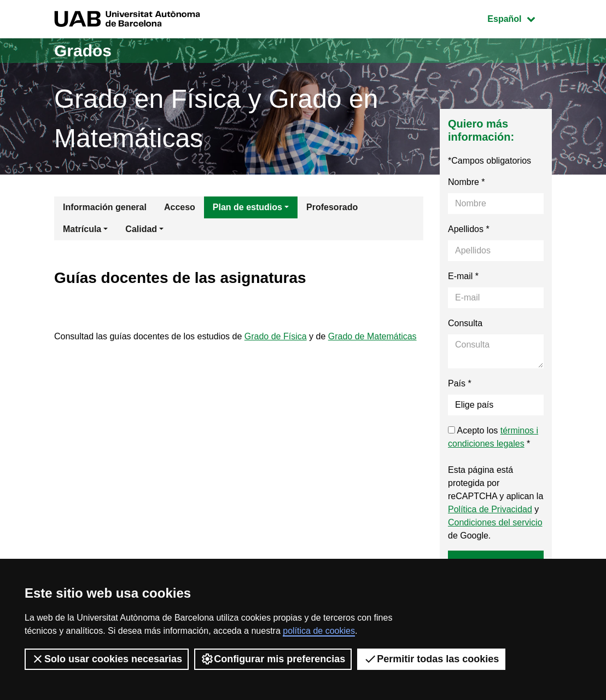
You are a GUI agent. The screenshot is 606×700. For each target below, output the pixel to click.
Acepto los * (493, 437)
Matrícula (82, 229)
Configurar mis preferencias (273, 659)
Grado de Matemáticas (372, 336)
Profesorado (332, 207)
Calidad (141, 229)
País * (460, 383)
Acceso (180, 207)
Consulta (465, 323)
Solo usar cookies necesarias (107, 659)
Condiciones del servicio (495, 522)
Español (519, 18)
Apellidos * (469, 229)
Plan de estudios (247, 207)
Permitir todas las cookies (431, 659)
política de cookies (319, 631)
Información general (105, 207)
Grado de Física (276, 336)
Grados (83, 51)
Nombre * (467, 182)
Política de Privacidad (490, 509)
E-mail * (463, 276)
